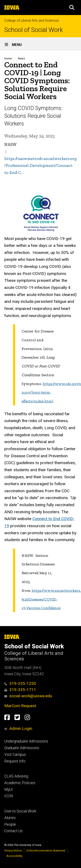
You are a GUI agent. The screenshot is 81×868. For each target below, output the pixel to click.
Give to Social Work (20, 811)
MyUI (9, 790)
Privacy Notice (13, 851)
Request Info (15, 761)
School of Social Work (34, 30)
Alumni (10, 818)
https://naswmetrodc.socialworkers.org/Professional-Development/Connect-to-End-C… (40, 166)
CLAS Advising (16, 776)
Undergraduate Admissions (26, 741)
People (10, 824)
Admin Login (21, 728)
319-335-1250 (20, 683)
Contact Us (13, 831)
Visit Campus (15, 755)
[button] (72, 8)
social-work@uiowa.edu (28, 696)
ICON (9, 796)
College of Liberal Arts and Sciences (32, 20)
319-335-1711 (20, 690)
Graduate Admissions (22, 748)
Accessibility (14, 856)
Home (8, 58)
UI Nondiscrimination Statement (46, 851)
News (21, 58)
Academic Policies (20, 783)
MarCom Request (20, 706)
